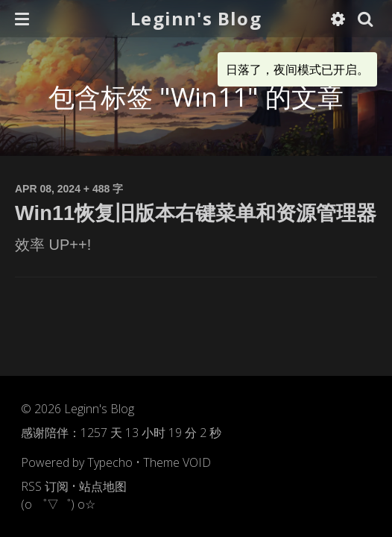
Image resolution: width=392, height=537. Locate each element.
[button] (22, 19)
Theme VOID (177, 462)
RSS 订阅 (45, 486)
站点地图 (103, 486)
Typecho (110, 462)
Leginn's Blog (196, 18)
